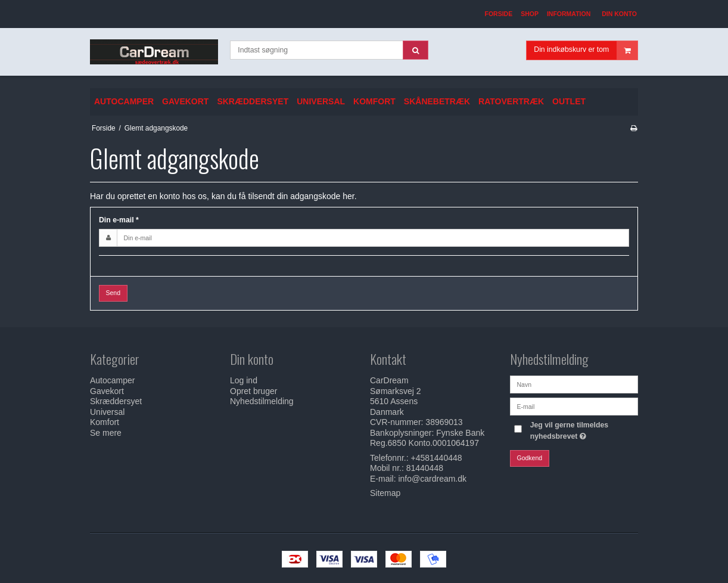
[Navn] (574, 384)
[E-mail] (574, 406)
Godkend (530, 458)
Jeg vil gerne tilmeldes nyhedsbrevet (583, 430)
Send (113, 293)
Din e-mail (119, 220)
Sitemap (385, 493)
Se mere (106, 433)
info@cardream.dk (432, 479)
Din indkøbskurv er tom (586, 50)
